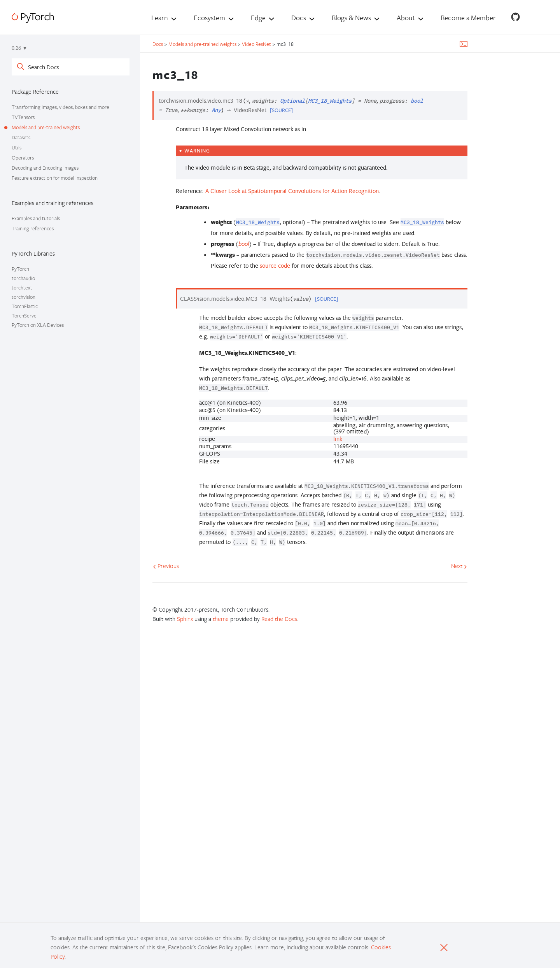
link (338, 439)
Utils (17, 147)
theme (221, 619)
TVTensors (23, 117)
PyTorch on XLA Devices (38, 325)
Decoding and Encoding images (45, 168)
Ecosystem (209, 18)
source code (275, 266)
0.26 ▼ (20, 48)
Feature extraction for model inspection (55, 178)
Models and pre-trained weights (46, 127)
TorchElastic (25, 306)
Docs (299, 18)
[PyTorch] (33, 18)
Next (459, 566)
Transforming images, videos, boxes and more (60, 107)
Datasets (21, 137)
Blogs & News (351, 18)
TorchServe (24, 316)
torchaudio (23, 278)
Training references (33, 228)
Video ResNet (256, 44)
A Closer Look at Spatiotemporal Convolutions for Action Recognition (292, 191)
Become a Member (468, 18)
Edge (258, 18)
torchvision (24, 297)
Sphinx (185, 619)
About (406, 18)
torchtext (22, 288)
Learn (160, 18)
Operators (23, 158)
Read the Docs (279, 619)
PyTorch (20, 269)
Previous (166, 566)
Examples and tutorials (36, 218)
